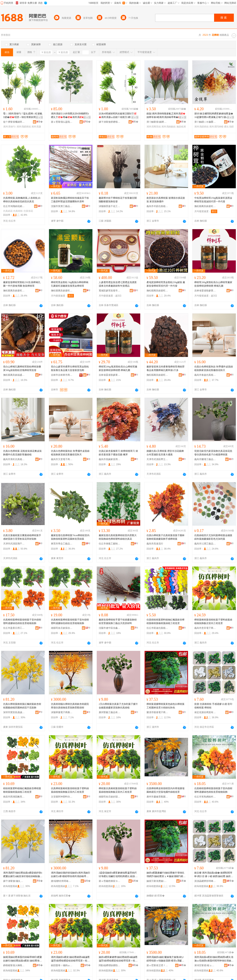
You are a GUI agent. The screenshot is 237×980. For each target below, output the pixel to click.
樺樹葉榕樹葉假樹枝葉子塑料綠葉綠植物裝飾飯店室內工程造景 (213, 621)
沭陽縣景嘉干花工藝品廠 (110, 206)
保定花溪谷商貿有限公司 (205, 712)
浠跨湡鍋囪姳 (168, 127)
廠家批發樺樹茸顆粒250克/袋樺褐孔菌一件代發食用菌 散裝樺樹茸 (22, 284)
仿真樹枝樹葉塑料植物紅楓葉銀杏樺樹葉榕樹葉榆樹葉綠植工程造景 (166, 621)
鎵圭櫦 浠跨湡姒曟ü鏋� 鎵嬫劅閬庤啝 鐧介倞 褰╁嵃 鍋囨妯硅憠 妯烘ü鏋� (213, 875)
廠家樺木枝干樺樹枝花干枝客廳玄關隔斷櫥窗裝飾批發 (118, 200)
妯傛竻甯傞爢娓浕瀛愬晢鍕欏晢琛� (157, 881)
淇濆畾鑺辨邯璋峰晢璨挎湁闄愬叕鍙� (205, 881)
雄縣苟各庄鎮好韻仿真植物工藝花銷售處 (110, 797)
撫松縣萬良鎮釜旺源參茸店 (205, 206)
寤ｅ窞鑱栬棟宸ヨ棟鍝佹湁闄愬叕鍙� (110, 881)
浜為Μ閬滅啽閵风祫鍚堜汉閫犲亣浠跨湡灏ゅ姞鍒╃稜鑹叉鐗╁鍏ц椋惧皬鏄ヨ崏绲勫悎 (118, 116)
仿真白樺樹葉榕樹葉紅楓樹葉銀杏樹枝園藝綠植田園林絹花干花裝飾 (22, 706)
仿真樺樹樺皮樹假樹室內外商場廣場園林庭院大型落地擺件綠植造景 (166, 790)
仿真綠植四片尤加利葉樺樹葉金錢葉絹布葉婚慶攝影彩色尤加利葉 (213, 537)
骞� (40, 122)
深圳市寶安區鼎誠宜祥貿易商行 (14, 712)
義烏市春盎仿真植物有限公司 (205, 375)
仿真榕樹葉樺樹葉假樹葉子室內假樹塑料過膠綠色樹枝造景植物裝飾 (22, 621)
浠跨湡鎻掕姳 (24, 127)
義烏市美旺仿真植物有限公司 (14, 459)
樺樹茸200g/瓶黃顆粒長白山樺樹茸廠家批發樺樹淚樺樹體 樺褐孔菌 (118, 368)
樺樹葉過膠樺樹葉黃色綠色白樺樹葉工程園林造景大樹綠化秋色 (166, 706)
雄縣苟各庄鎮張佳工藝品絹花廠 (62, 628)
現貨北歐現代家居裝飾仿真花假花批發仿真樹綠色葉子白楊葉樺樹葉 (213, 453)
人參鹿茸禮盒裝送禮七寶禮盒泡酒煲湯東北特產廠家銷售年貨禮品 (118, 284)
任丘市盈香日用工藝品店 (14, 628)
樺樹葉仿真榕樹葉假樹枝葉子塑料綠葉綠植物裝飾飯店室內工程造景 (118, 790)
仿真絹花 (8, 211)
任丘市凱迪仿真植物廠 (157, 628)
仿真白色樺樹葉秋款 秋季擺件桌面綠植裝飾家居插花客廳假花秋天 (214, 368)
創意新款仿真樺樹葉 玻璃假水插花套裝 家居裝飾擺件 (166, 200)
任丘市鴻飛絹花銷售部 (14, 206)
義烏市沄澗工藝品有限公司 (205, 544)
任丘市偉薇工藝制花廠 (110, 544)
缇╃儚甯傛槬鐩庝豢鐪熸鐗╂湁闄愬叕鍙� (14, 122)
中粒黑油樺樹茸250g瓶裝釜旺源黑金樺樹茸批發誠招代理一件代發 (213, 200)
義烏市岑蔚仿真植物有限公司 (157, 206)
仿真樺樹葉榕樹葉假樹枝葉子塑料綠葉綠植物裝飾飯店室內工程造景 (70, 790)
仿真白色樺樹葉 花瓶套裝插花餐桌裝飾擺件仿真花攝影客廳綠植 (22, 453)
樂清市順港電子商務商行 (157, 712)
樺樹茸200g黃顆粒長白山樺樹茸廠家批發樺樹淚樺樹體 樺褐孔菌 (213, 284)
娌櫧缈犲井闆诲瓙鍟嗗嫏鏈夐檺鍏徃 (62, 881)
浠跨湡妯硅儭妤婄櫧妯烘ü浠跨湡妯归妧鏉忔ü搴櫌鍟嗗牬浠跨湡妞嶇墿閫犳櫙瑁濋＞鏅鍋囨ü (71, 875)
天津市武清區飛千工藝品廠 (14, 544)
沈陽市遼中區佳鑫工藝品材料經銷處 (110, 628)
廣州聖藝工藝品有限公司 (110, 712)
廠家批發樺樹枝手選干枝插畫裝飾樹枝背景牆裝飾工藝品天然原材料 (118, 621)
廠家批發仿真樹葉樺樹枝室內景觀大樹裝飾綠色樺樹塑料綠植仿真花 (118, 537)
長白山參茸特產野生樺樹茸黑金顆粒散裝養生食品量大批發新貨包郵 (70, 368)
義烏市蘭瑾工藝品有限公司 (205, 459)
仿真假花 (28, 211)
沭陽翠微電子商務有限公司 (62, 712)
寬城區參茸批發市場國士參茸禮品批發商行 (110, 291)
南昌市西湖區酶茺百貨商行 (14, 797)
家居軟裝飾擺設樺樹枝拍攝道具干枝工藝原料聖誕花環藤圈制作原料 (70, 200)
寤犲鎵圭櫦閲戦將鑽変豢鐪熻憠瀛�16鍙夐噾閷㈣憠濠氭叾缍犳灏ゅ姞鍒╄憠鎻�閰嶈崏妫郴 (214, 116)
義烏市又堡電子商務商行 (62, 459)
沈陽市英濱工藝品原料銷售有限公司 (62, 206)
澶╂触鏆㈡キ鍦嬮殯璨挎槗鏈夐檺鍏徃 (205, 122)
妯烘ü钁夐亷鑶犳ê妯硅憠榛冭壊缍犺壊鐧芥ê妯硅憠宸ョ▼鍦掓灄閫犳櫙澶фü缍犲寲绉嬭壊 (166, 875)
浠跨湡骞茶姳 (154, 127)
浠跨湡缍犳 (9, 127)
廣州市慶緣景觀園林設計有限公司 (157, 797)
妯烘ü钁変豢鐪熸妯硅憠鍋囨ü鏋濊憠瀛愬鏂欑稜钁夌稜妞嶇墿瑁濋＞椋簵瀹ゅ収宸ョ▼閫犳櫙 (118, 959)
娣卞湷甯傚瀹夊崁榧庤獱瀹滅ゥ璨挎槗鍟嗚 (14, 881)
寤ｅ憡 (39, 117)
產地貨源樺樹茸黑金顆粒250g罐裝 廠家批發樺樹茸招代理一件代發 (166, 284)
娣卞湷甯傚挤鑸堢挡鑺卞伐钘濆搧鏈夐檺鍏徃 (110, 122)
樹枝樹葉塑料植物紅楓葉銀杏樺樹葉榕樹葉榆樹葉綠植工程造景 (22, 790)
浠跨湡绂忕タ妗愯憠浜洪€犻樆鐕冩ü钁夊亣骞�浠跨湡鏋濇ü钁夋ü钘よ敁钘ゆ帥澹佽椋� (71, 116)
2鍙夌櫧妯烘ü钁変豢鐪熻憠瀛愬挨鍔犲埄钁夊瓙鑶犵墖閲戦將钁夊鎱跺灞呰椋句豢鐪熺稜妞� (118, 875)
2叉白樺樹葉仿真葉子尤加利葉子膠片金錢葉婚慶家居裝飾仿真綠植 (118, 706)
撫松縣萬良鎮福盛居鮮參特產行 (14, 375)
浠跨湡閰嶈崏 (216, 127)
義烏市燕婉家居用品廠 (110, 459)
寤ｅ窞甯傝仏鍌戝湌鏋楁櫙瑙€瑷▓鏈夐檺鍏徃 (62, 122)
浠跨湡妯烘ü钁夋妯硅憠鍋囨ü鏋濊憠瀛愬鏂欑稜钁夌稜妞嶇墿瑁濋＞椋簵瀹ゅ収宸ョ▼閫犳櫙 (70, 959)
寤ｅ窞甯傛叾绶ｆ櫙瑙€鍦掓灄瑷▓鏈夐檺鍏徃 (157, 965)
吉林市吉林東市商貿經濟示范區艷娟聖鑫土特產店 (62, 375)
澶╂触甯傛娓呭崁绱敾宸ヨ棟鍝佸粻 (157, 122)
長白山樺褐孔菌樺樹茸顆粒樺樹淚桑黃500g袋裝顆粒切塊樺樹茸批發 (22, 368)
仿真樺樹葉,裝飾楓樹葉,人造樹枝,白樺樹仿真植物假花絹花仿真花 (22, 200)
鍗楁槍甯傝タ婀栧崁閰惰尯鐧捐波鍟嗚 (14, 965)
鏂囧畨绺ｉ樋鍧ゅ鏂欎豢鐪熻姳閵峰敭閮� (62, 965)
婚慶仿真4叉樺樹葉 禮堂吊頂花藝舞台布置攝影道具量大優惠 (165, 453)
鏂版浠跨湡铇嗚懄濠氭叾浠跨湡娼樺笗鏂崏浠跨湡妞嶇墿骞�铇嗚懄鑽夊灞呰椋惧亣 (166, 116)
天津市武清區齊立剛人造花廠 (157, 459)
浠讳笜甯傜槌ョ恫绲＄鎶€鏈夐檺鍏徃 (205, 965)
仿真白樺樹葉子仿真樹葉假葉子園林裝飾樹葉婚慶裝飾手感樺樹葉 (166, 537)
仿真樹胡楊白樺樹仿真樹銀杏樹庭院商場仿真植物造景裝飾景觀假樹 (70, 706)
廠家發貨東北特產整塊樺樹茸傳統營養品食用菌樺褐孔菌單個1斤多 (166, 368)
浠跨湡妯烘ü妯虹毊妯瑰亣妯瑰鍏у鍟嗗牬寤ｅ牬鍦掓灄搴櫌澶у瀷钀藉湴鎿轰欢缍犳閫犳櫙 (165, 959)
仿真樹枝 (18, 211)
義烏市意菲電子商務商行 (205, 628)
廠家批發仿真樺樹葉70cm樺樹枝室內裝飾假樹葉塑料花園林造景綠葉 (70, 537)
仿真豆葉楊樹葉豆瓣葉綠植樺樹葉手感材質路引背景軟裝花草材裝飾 (22, 537)
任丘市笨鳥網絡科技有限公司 (205, 797)
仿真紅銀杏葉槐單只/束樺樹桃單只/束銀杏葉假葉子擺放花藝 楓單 (118, 453)
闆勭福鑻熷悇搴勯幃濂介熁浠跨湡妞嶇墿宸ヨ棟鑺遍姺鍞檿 (110, 965)
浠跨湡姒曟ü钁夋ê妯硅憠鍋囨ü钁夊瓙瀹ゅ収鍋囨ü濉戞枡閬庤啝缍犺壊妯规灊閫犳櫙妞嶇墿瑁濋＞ (214, 959)
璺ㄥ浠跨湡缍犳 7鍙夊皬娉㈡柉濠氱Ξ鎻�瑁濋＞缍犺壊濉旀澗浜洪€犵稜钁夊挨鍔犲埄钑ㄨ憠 (23, 116)
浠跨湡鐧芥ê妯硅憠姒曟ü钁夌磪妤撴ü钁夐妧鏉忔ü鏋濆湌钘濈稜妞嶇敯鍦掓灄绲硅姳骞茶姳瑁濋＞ (23, 875)
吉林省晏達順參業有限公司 (205, 291)
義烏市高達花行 (155, 544)
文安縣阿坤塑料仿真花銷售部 (62, 797)
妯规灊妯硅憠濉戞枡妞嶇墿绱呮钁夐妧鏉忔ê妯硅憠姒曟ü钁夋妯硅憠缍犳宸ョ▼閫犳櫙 (23, 959)
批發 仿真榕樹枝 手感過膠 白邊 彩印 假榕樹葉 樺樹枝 (213, 706)
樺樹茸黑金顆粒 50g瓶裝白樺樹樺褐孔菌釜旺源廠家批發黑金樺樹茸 (70, 284)
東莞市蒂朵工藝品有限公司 (62, 544)
